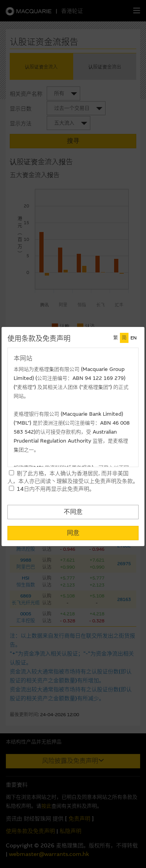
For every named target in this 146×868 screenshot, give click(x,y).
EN (134, 338)
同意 (73, 533)
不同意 (73, 512)
